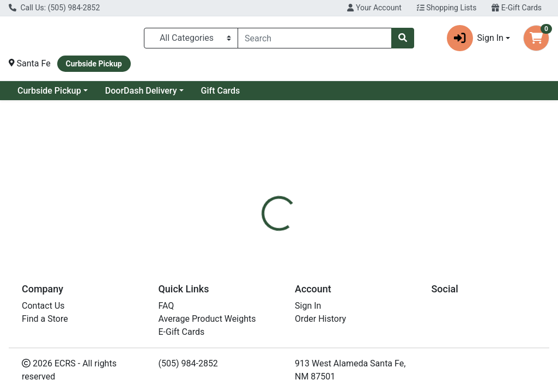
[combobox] (315, 38)
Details (262, 240)
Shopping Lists (447, 8)
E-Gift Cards (517, 8)
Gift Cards (221, 91)
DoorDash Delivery (141, 91)
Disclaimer (310, 240)
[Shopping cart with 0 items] (536, 38)
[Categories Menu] (191, 38)
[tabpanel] (395, 291)
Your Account (374, 8)
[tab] (262, 240)
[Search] (315, 38)
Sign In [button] (475, 38)
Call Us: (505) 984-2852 (54, 8)
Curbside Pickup (49, 91)
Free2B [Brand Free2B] (355, 281)
